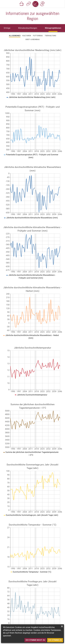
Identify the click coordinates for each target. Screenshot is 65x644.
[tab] (7, 28)
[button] (22, 4)
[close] (62, 626)
